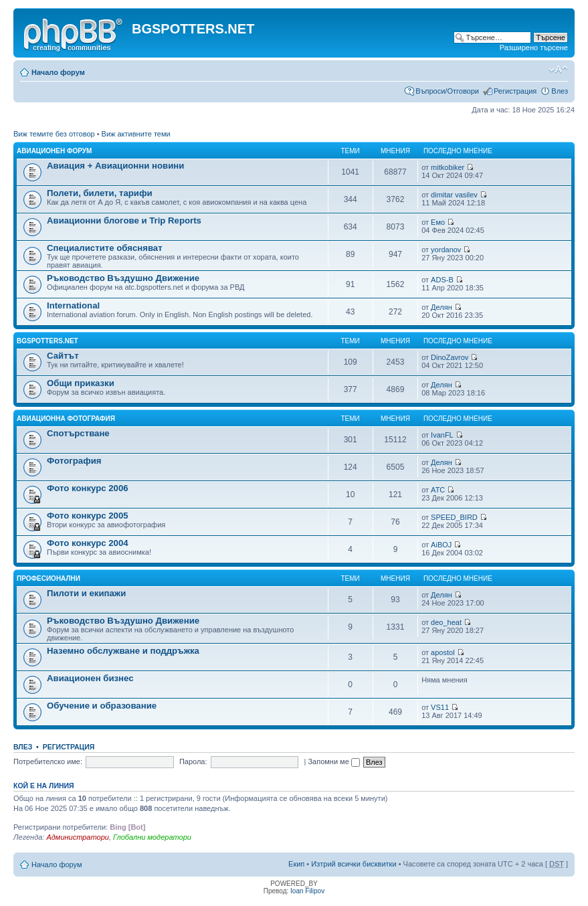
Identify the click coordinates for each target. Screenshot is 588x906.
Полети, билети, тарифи (100, 193)
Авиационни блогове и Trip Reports (124, 220)
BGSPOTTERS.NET (47, 341)
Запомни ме (333, 761)
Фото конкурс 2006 (88, 488)
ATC (438, 490)
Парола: (193, 761)
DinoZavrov (450, 357)
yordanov (446, 250)
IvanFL (442, 435)
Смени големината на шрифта (558, 70)
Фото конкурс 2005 (88, 516)
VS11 (440, 707)
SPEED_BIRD (454, 517)
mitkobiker (448, 167)
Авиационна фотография (66, 419)
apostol (443, 652)
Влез (560, 91)
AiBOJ (441, 545)
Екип (296, 864)
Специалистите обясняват (105, 248)
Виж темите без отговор (54, 134)
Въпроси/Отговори (447, 91)
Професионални (48, 578)
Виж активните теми (136, 134)
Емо (438, 222)
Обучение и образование (102, 706)
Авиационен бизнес (90, 678)
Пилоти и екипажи (86, 593)
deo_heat (446, 622)
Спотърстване (78, 433)
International (73, 305)
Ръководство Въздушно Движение (123, 278)
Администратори (77, 837)
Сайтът (63, 356)
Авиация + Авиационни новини (115, 166)
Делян (442, 307)
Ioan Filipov (307, 891)
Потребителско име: (48, 761)
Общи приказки (81, 383)
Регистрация (515, 91)
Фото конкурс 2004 (88, 543)
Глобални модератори (152, 837)
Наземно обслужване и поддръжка (123, 651)
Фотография (74, 461)
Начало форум (58, 72)
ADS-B (442, 280)
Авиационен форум (54, 151)
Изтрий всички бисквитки (354, 864)
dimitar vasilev (454, 195)
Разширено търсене (534, 48)
